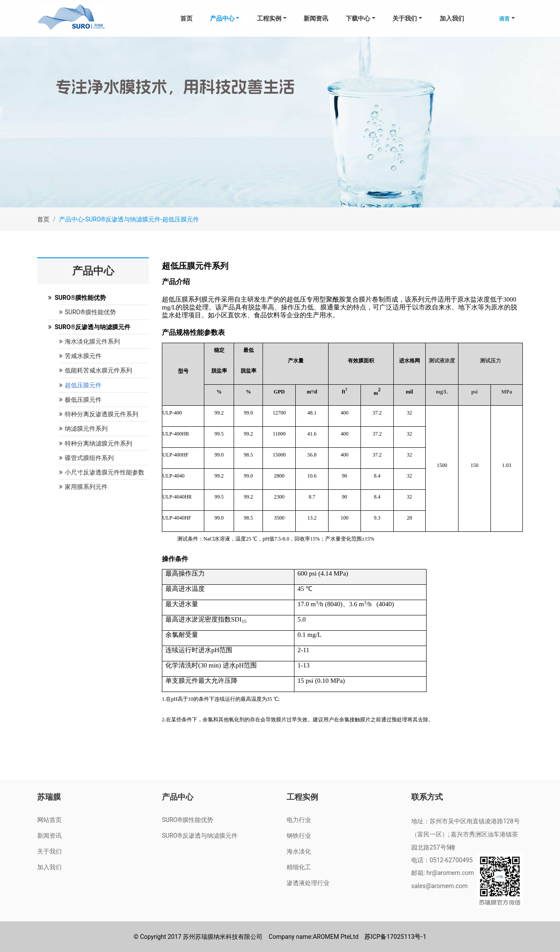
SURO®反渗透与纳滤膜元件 (200, 836)
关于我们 (49, 851)
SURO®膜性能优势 (87, 312)
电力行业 (299, 820)
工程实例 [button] (269, 18)
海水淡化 (299, 851)
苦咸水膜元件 (80, 356)
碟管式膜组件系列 (86, 458)
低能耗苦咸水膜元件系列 (96, 370)
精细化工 (299, 867)
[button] (507, 18)
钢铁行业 (299, 836)
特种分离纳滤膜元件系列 (96, 443)
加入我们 (452, 18)
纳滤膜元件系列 (83, 429)
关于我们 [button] (405, 18)
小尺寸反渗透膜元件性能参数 (102, 472)
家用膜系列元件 (83, 487)
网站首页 (49, 820)
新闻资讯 (316, 18)
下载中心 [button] (358, 18)
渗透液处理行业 (308, 883)
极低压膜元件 (80, 400)
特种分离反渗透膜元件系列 (99, 414)
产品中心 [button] (222, 18)
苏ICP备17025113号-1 (395, 937)
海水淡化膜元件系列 (89, 341)
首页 (186, 18)
